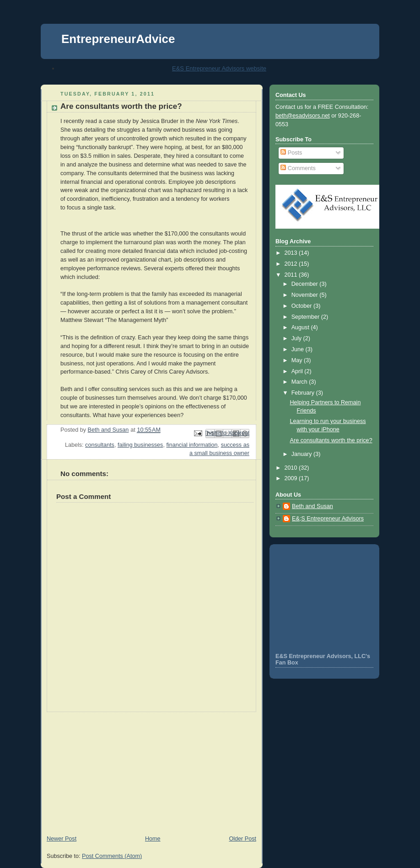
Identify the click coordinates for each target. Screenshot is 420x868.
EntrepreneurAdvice (118, 39)
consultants (100, 445)
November (306, 295)
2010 (292, 468)
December (306, 284)
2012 (292, 264)
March (300, 382)
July (297, 338)
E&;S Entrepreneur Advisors (328, 519)
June (299, 349)
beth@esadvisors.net (303, 116)
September (306, 317)
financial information (192, 445)
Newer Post (62, 839)
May (298, 360)
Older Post (242, 839)
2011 (292, 275)
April (298, 371)
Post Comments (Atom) (112, 856)
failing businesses (140, 445)
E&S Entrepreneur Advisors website (219, 68)
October (302, 306)
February (304, 393)
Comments (298, 168)
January (302, 454)
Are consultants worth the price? (331, 440)
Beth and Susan (312, 506)
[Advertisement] (109, 769)
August (301, 327)
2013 (292, 253)
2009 (292, 478)
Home (153, 839)
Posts (291, 153)
